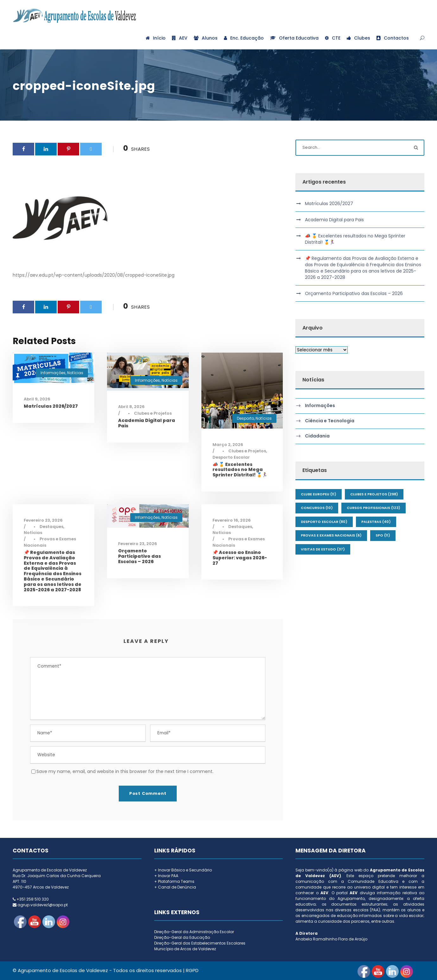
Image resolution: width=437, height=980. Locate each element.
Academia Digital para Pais (147, 423)
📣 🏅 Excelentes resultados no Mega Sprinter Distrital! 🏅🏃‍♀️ (240, 470)
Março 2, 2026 (228, 445)
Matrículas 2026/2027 (51, 406)
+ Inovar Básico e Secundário (183, 870)
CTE (333, 38)
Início (156, 38)
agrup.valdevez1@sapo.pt (43, 905)
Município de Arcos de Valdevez (185, 949)
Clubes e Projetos (153, 413)
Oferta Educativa (294, 38)
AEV (180, 38)
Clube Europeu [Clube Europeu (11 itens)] (319, 494)
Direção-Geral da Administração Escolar (194, 932)
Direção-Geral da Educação (182, 937)
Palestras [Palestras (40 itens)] (376, 522)
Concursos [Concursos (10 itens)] (317, 508)
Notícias (75, 373)
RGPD (192, 970)
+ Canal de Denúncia (175, 887)
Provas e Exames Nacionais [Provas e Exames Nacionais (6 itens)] (331, 535)
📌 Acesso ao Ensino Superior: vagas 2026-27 (240, 558)
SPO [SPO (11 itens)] (383, 535)
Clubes (358, 38)
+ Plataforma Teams (174, 881)
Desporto (245, 418)
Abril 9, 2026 (37, 399)
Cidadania (317, 436)
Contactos (393, 38)
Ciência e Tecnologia (330, 421)
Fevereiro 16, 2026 (232, 520)
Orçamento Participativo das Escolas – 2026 (139, 556)
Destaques (51, 527)
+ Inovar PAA (166, 876)
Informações (53, 373)
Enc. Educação (244, 38)
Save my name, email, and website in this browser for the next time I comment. (125, 771)
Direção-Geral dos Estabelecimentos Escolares (200, 943)
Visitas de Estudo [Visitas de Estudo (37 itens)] (323, 549)
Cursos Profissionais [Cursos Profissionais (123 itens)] (374, 508)
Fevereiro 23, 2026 (43, 520)
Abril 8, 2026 (131, 407)
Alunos (206, 38)
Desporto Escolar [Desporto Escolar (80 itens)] (324, 522)
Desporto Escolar (231, 457)
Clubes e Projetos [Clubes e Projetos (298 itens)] (374, 494)
